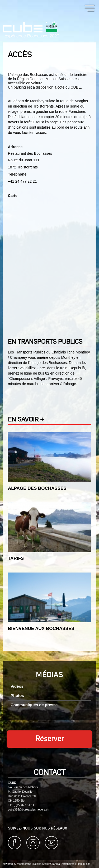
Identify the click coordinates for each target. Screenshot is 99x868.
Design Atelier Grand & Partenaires (54, 864)
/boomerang (24, 864)
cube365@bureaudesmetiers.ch (29, 809)
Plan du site (83, 864)
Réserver (50, 739)
